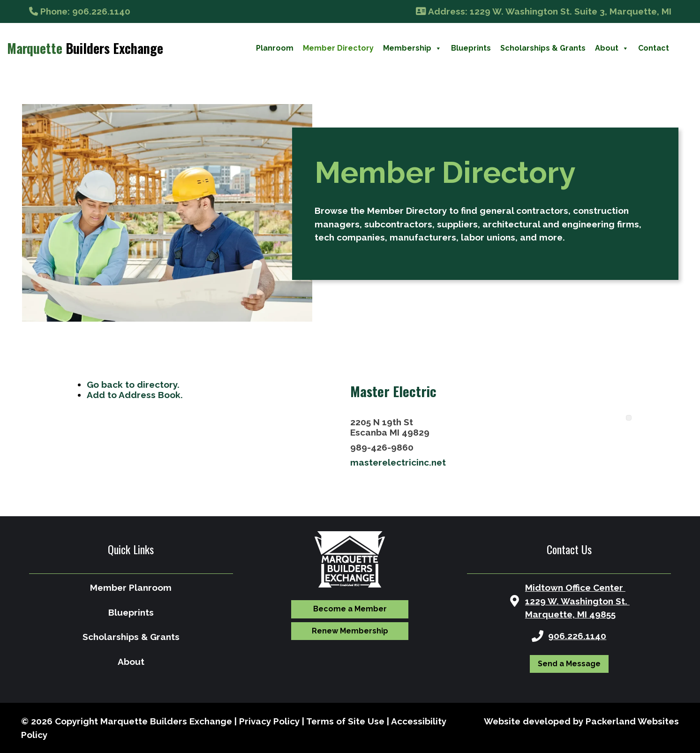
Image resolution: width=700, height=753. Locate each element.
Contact (654, 48)
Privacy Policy (269, 721)
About (612, 48)
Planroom (275, 48)
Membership (412, 48)
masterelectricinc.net (398, 462)
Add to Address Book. (135, 395)
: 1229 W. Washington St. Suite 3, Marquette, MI (544, 11)
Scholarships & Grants (543, 48)
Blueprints (471, 48)
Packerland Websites (632, 721)
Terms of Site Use (345, 721)
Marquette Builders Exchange (166, 721)
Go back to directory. (133, 384)
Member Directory (338, 48)
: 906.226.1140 (80, 11)
